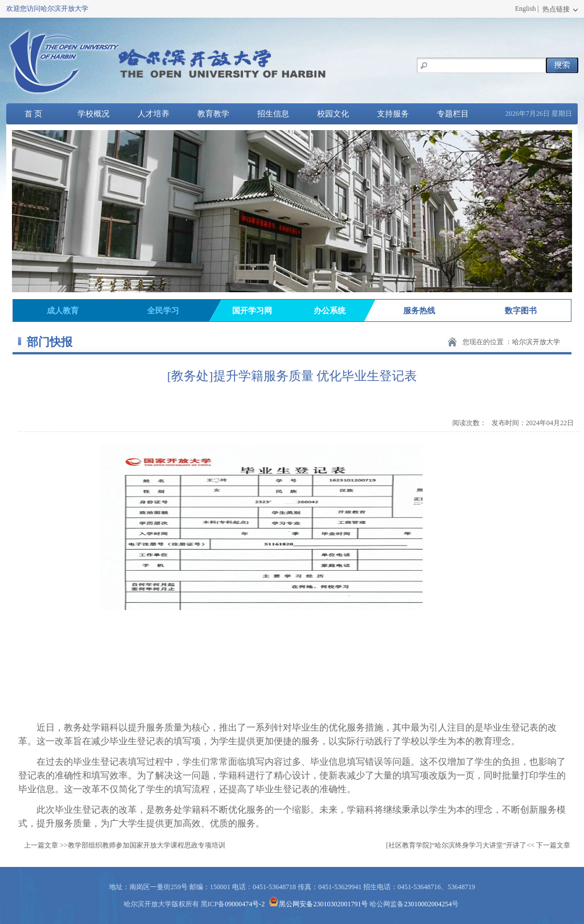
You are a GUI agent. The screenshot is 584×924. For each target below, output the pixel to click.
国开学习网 (252, 311)
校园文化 (333, 114)
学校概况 (94, 114)
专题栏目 (453, 114)
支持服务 (393, 114)
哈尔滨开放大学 (536, 342)
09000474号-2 (245, 904)
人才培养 (153, 114)
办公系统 (330, 311)
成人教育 (63, 311)
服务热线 (419, 311)
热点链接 (559, 9)
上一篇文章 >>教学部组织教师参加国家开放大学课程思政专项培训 (125, 845)
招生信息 (273, 114)
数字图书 (521, 311)
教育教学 (213, 114)
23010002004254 (428, 904)
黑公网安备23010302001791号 (319, 904)
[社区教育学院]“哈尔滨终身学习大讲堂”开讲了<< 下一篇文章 (478, 845)
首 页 (34, 114)
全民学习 (163, 311)
